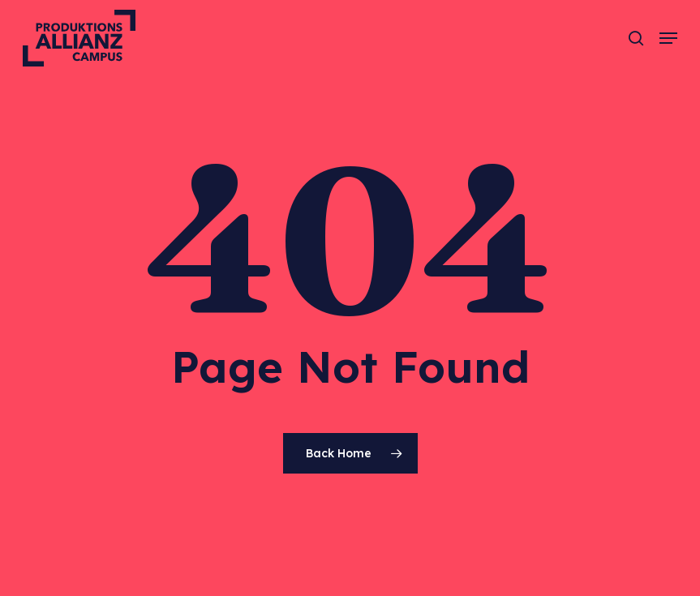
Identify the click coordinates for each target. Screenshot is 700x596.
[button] (668, 38)
